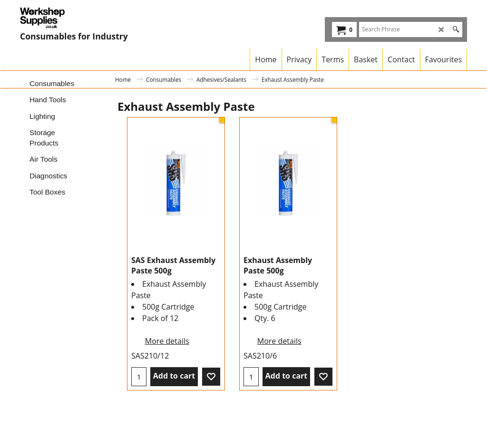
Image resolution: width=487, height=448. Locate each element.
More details (167, 341)
